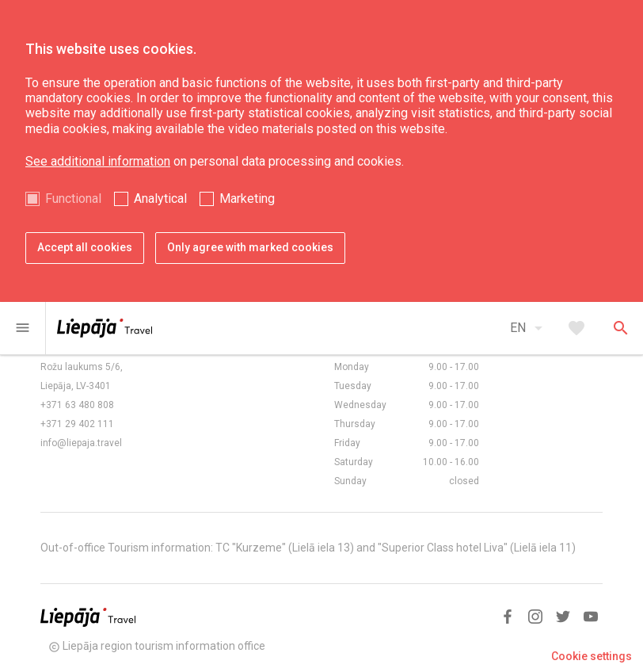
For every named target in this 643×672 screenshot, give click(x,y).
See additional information (98, 161)
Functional (73, 199)
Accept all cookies (85, 247)
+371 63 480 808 (77, 405)
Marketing (247, 199)
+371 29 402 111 (77, 424)
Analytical (160, 199)
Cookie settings (592, 656)
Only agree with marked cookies (250, 247)
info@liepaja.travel (81, 443)
